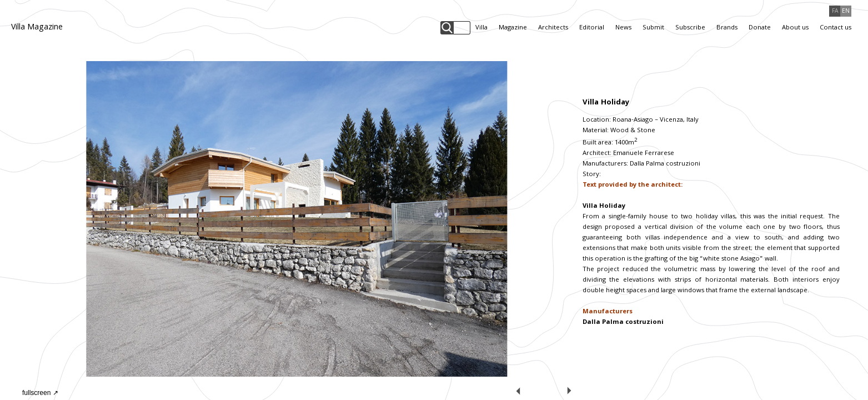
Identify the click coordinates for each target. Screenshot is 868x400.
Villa (481, 28)
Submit (653, 28)
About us (795, 28)
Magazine (513, 28)
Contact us (836, 28)
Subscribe (690, 28)
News (623, 28)
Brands (727, 28)
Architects (553, 28)
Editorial (592, 28)
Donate (760, 28)
